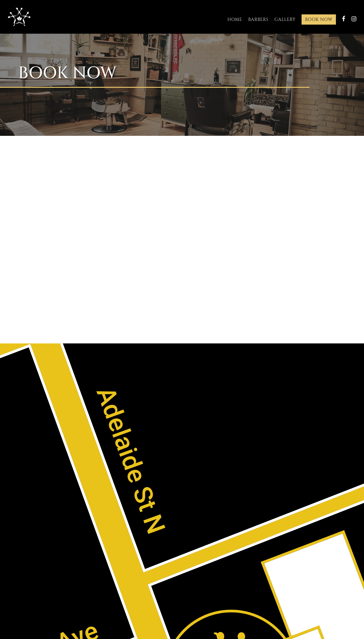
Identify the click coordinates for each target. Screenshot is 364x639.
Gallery (285, 20)
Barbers (258, 20)
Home (235, 20)
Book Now (319, 20)
